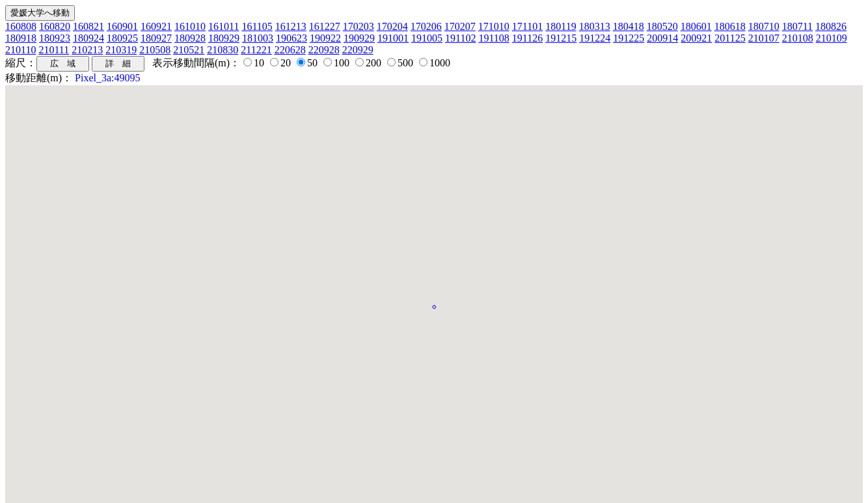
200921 (696, 38)
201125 (730, 38)
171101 (527, 26)
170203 (359, 26)
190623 (292, 38)
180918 (21, 38)
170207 (460, 26)
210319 (121, 50)
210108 (798, 38)
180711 (797, 26)
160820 (55, 26)
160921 (156, 26)
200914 (662, 38)
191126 (527, 38)
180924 (88, 38)
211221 (256, 50)
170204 (392, 26)
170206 (426, 26)
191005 (427, 38)
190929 (359, 38)
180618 (730, 26)
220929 (358, 50)
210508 (155, 50)
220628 (290, 50)
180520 (662, 26)
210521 (189, 50)
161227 (325, 26)
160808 (21, 26)
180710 (764, 26)
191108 (494, 38)
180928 (190, 38)
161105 (257, 26)
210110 (20, 50)
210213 (87, 50)
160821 (88, 26)
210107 (764, 38)
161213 (291, 26)
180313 (595, 26)
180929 (224, 38)
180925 (122, 38)
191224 (595, 38)
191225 (629, 38)
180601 (696, 26)
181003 (258, 38)
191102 (460, 38)
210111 (54, 50)
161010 (190, 26)
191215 (561, 38)
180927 (156, 38)
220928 (324, 50)
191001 (393, 38)
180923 (55, 38)
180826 (831, 26)
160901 (122, 26)
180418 (629, 26)
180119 (561, 26)
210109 (832, 38)
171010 (494, 26)
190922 (325, 38)
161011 (224, 26)
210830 (223, 50)
